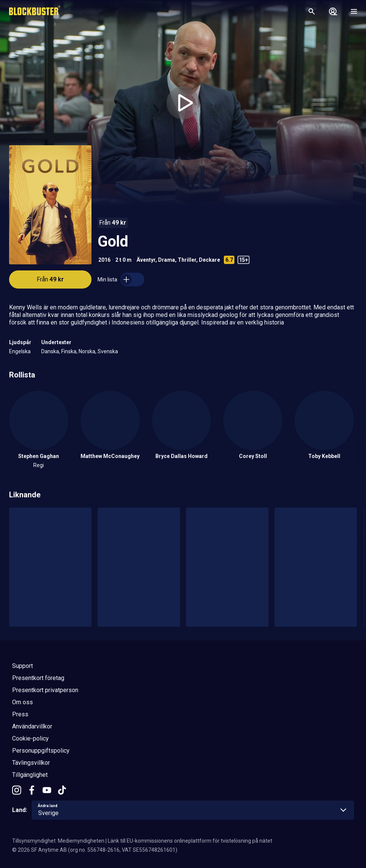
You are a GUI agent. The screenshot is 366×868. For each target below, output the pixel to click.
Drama (167, 260)
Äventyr (146, 260)
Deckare (209, 260)
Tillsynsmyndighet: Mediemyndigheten (58, 841)
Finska (69, 351)
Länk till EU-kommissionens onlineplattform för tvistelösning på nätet (190, 841)
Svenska (108, 351)
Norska (87, 351)
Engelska (20, 351)
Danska (50, 351)
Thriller (187, 260)
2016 (104, 260)
